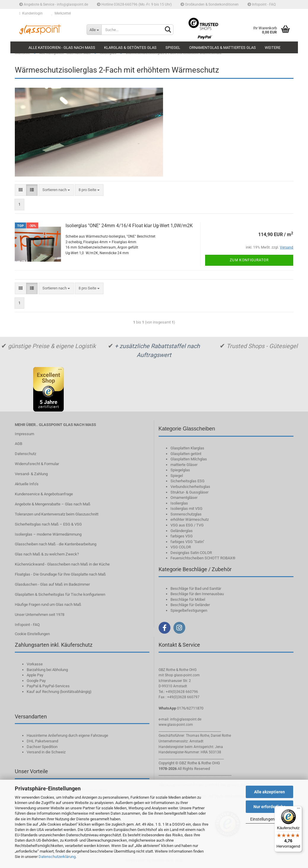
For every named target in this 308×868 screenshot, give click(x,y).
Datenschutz (25, 454)
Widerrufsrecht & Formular (37, 464)
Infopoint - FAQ (262, 4)
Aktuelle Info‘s (27, 484)
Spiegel (173, 48)
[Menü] (299, 810)
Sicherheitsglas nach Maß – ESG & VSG (48, 524)
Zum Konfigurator (249, 260)
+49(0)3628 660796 (182, 692)
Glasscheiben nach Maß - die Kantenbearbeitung (56, 544)
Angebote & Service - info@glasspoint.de (54, 4)
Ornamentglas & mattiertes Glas (222, 48)
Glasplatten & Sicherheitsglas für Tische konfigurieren (60, 594)
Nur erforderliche (270, 807)
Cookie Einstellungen (32, 634)
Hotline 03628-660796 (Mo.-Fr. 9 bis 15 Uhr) (134, 4)
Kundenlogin (31, 13)
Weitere (273, 48)
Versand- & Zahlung (31, 474)
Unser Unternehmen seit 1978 (40, 615)
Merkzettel (61, 13)
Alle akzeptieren (269, 792)
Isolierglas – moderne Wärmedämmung (48, 534)
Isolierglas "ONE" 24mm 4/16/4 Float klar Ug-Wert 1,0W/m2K (129, 226)
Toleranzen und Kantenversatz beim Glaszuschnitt (57, 514)
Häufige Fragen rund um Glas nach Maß (48, 604)
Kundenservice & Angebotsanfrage (44, 494)
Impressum (24, 434)
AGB (19, 444)
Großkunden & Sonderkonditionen (210, 4)
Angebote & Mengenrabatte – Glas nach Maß (53, 504)
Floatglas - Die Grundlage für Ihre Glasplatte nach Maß (60, 574)
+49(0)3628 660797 (183, 697)
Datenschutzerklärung (57, 857)
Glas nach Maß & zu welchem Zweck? (47, 554)
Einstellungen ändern (269, 819)
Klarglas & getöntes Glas (130, 48)
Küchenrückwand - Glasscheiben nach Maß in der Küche (62, 564)
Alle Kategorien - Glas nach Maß (62, 48)
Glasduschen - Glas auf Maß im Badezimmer (52, 584)
